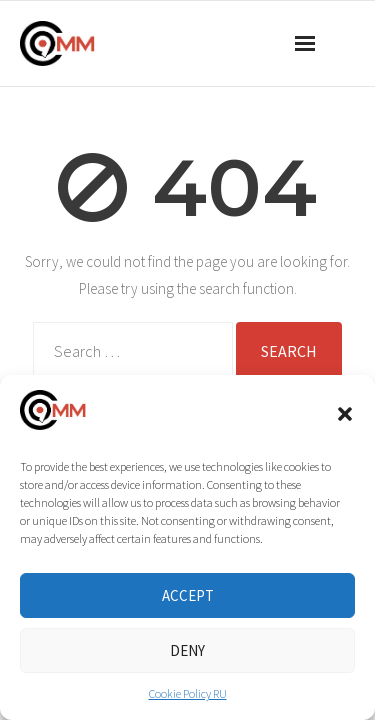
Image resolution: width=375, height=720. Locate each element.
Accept (188, 595)
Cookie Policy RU (188, 693)
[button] (345, 414)
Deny (187, 650)
